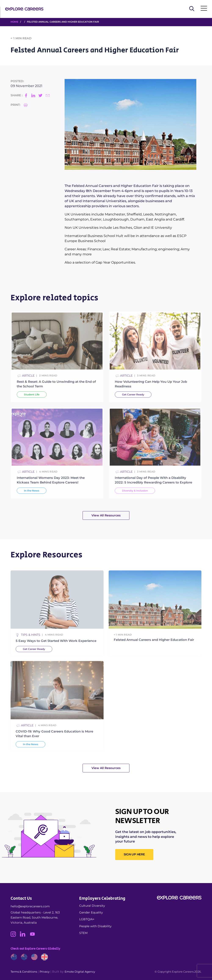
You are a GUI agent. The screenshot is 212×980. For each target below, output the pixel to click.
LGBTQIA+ (87, 919)
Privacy (45, 972)
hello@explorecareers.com (30, 906)
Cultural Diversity (92, 906)
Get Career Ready (133, 406)
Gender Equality (91, 912)
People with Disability (95, 926)
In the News (32, 502)
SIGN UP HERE (134, 854)
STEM (83, 933)
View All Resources (106, 515)
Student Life (32, 406)
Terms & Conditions (24, 972)
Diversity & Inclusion (135, 502)
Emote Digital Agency (80, 972)
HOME (14, 22)
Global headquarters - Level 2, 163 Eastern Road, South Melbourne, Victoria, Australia (35, 917)
